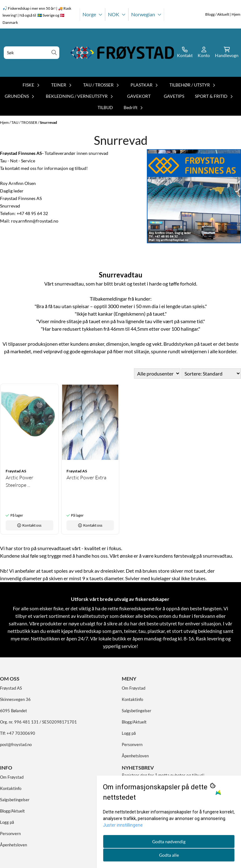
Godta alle (169, 855)
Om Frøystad (134, 688)
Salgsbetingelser (137, 711)
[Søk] (32, 53)
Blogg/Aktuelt (134, 722)
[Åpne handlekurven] (227, 53)
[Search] (54, 53)
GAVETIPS (174, 96)
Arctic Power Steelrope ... (19, 481)
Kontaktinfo (132, 699)
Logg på (129, 733)
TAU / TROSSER (25, 122)
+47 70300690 (21, 733)
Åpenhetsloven (135, 756)
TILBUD (105, 107)
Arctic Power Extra (86, 477)
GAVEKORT (139, 96)
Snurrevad (48, 122)
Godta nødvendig (169, 842)
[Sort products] (211, 374)
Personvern (132, 744)
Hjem (5, 122)
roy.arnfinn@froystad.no (35, 221)
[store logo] (122, 53)
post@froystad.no (16, 744)
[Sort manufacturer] (157, 374)
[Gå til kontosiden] (185, 53)
